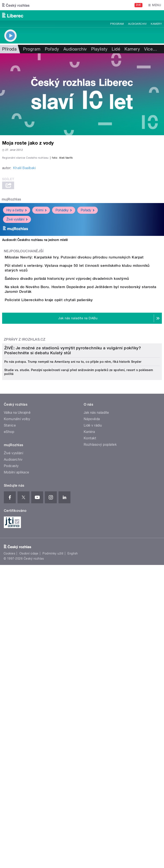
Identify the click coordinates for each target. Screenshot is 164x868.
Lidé (116, 49)
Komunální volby (17, 669)
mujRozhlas (11, 291)
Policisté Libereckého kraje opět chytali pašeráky (66, 431)
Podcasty (11, 716)
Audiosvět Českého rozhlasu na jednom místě (35, 332)
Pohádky (64, 302)
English (73, 803)
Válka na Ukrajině (17, 662)
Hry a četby (17, 302)
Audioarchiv (137, 24)
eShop (9, 681)
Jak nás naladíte (96, 662)
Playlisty (99, 49)
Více (151, 49)
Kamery (156, 24)
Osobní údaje (29, 803)
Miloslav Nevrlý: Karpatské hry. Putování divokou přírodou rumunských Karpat (91, 349)
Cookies (9, 803)
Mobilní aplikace (17, 722)
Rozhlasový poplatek (100, 694)
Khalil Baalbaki (24, 260)
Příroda (9, 49)
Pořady (52, 49)
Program (117, 24)
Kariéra (89, 681)
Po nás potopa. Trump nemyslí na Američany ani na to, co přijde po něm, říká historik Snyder (73, 611)
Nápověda (92, 669)
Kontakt (90, 688)
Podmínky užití (53, 803)
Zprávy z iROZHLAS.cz (25, 483)
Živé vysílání (17, 311)
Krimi (41, 302)
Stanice (10, 675)
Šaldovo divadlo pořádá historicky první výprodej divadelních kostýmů (84, 390)
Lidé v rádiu (93, 675)
